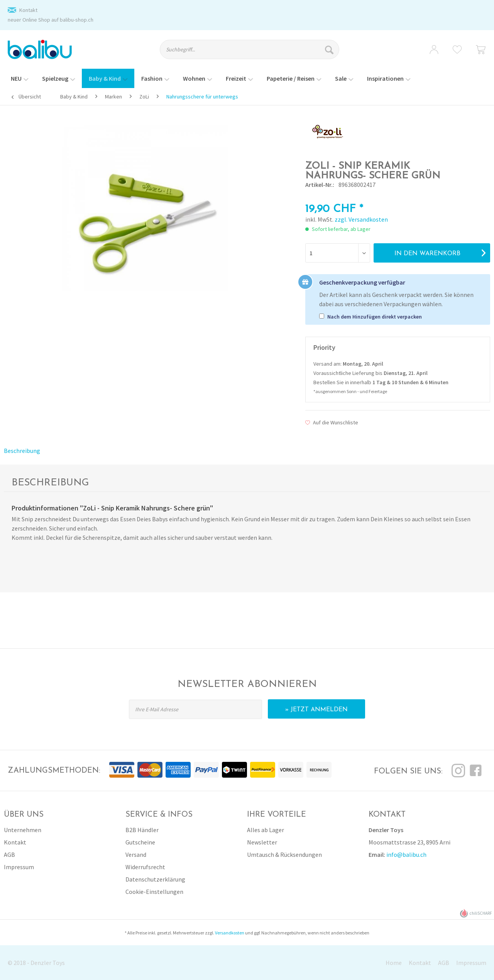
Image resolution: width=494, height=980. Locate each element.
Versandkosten (230, 933)
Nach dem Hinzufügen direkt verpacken (375, 317)
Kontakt (28, 10)
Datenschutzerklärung (155, 879)
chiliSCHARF (476, 913)
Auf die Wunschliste (332, 422)
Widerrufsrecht (145, 867)
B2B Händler (142, 830)
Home (394, 963)
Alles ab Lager (266, 830)
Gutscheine (140, 842)
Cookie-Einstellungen (154, 892)
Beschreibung (22, 451)
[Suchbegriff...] (250, 49)
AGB (9, 855)
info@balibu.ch (406, 855)
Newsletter (262, 842)
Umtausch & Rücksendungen (284, 855)
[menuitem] (256, 53)
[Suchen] (330, 49)
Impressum (19, 867)
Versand (136, 855)
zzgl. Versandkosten (361, 219)
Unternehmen (23, 830)
